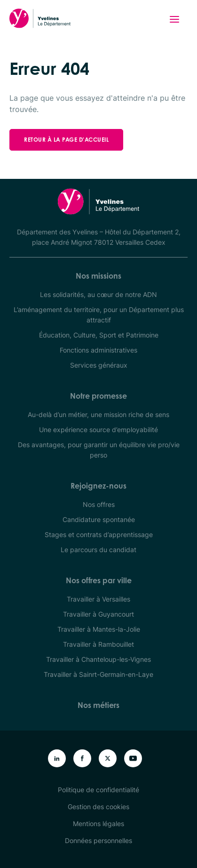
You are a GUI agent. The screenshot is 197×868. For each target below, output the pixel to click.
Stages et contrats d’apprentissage (99, 534)
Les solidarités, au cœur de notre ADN (98, 294)
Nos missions (98, 276)
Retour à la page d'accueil (66, 140)
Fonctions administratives (98, 350)
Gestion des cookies (98, 807)
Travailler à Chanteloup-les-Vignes (98, 659)
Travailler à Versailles (98, 599)
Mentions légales (98, 824)
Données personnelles (98, 840)
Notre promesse (98, 396)
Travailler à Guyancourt (98, 614)
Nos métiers (98, 705)
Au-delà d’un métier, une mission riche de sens (98, 414)
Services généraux (99, 365)
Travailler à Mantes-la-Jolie (99, 629)
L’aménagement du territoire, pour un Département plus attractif (99, 315)
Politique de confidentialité (98, 790)
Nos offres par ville (99, 580)
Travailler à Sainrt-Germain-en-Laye (98, 674)
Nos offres (99, 504)
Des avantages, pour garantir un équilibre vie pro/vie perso (99, 450)
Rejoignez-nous (98, 486)
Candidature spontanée (99, 519)
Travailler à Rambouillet (98, 644)
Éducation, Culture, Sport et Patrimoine (99, 335)
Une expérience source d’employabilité (98, 430)
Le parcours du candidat (98, 550)
